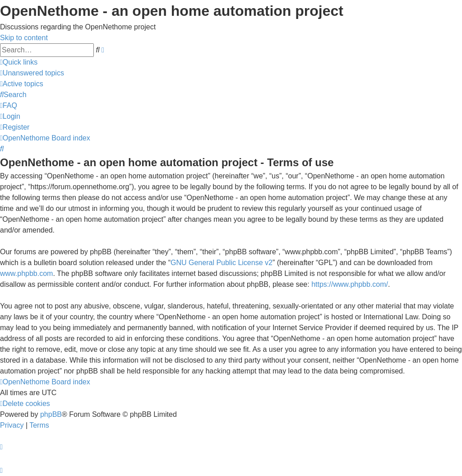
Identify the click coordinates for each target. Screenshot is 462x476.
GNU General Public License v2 (222, 263)
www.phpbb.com (26, 273)
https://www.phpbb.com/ (350, 284)
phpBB (51, 414)
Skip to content (24, 38)
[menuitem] (32, 73)
